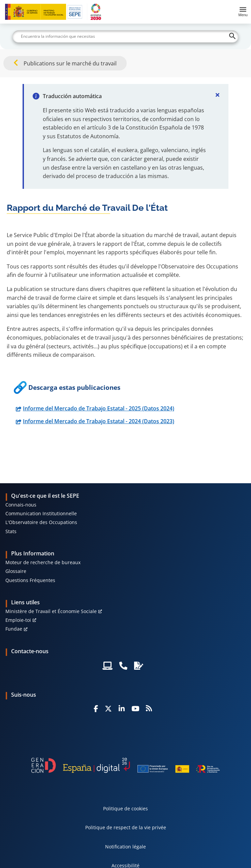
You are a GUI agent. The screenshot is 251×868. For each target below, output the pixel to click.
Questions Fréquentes (30, 580)
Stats (11, 531)
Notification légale (125, 847)
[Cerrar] (218, 95)
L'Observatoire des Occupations (41, 522)
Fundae (14, 629)
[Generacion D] (126, 765)
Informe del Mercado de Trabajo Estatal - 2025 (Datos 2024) (99, 408)
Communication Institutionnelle (41, 513)
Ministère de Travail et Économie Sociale (51, 611)
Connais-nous (21, 505)
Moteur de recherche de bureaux (43, 562)
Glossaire (16, 571)
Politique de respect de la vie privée (126, 827)
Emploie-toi (18, 620)
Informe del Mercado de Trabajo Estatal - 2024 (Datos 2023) (99, 421)
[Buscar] (125, 36)
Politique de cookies (125, 808)
